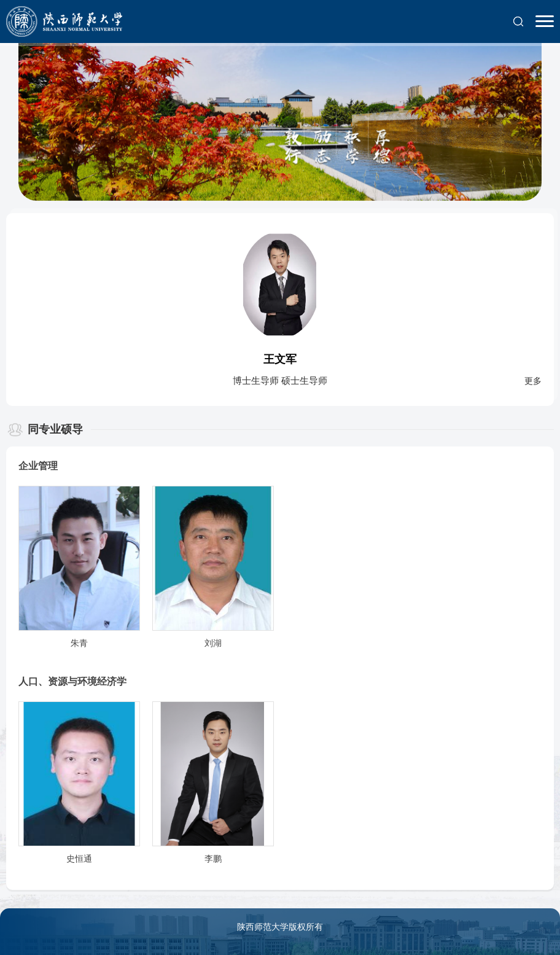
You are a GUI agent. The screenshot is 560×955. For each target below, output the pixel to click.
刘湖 (213, 643)
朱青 (79, 643)
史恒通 (79, 859)
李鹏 (213, 859)
